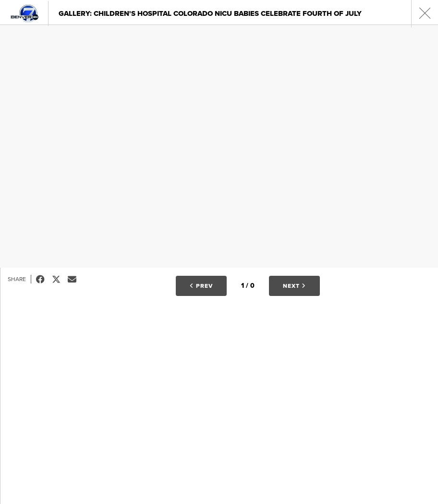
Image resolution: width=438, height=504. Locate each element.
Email (76, 279)
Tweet (60, 279)
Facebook (44, 279)
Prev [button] (201, 286)
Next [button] (294, 286)
